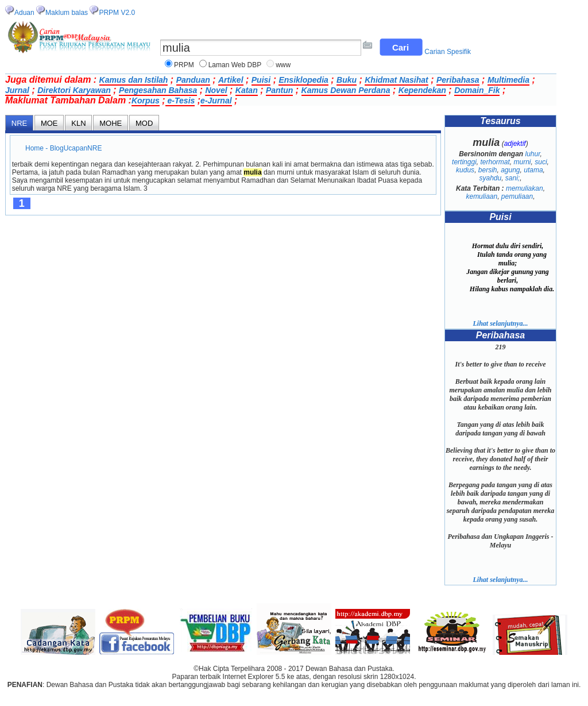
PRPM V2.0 (117, 13)
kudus (465, 170)
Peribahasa (458, 80)
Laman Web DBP (235, 65)
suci (541, 162)
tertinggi (464, 162)
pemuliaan (517, 196)
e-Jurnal (216, 101)
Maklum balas (67, 13)
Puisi (261, 80)
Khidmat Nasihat (396, 80)
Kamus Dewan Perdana (346, 90)
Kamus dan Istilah (134, 80)
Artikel (231, 80)
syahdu (490, 178)
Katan (247, 90)
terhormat (495, 162)
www (283, 65)
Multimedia (508, 80)
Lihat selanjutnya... (500, 323)
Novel (216, 90)
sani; (512, 178)
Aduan (24, 13)
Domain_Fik (477, 90)
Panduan (193, 80)
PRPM (184, 65)
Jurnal (17, 90)
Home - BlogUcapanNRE (64, 148)
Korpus (146, 101)
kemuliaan (481, 196)
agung (510, 170)
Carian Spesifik (448, 52)
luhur (532, 154)
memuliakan (525, 188)
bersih (488, 170)
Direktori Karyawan (74, 90)
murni (523, 162)
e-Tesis (180, 101)
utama (533, 170)
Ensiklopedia (303, 80)
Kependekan (422, 90)
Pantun (279, 90)
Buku (347, 80)
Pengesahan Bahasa (158, 90)
